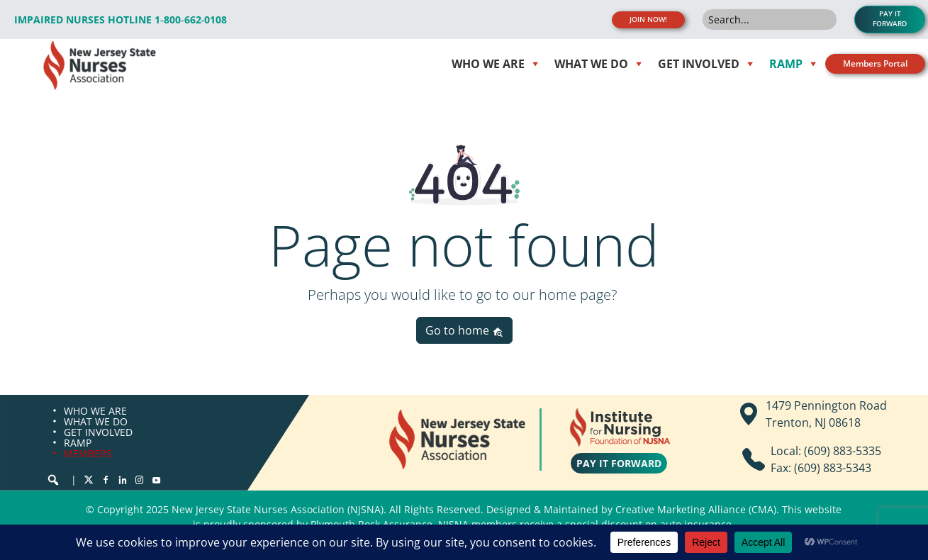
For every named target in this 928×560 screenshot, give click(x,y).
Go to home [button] (464, 330)
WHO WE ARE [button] (488, 64)
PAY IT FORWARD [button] (890, 19)
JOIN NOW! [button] (648, 19)
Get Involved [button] (699, 64)
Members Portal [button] (875, 63)
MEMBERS (88, 453)
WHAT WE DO (96, 421)
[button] (53, 480)
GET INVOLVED (98, 432)
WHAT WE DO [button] (591, 64)
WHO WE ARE (95, 411)
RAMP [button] (786, 64)
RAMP (78, 443)
